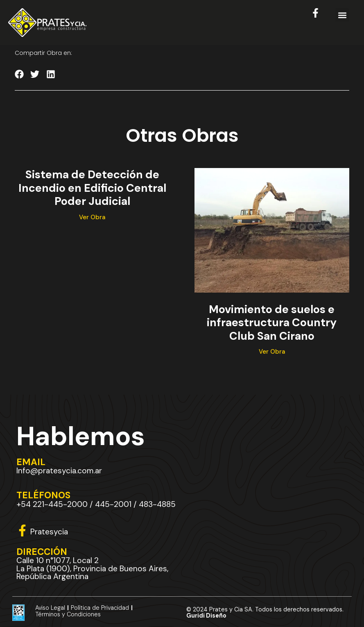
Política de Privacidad (100, 608)
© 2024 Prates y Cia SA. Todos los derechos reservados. (265, 613)
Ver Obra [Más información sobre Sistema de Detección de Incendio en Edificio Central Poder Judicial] (92, 217)
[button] (342, 15)
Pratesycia (49, 532)
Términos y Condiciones (68, 615)
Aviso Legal (50, 608)
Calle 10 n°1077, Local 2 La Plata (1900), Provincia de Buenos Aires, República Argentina (92, 569)
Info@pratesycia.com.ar (59, 471)
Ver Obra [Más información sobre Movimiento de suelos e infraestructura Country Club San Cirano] (272, 352)
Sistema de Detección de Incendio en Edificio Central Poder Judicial (92, 188)
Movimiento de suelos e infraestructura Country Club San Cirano (272, 323)
